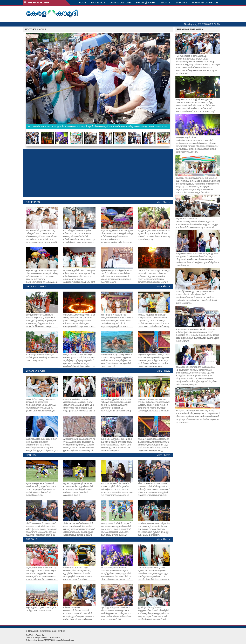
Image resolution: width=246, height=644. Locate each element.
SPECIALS (181, 3)
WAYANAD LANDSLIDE (205, 3)
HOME (83, 3)
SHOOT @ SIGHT (146, 3)
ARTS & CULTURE (121, 3)
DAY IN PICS (98, 3)
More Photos (163, 202)
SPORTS (165, 3)
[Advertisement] (98, 173)
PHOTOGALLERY (37, 2)
